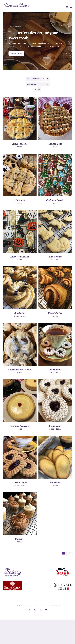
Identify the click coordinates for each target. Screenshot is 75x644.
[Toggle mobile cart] (67, 7)
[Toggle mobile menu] (71, 7)
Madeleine (55, 482)
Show (32, 84)
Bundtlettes (20, 313)
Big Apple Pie (55, 144)
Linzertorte (20, 200)
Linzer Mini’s (55, 370)
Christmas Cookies (55, 200)
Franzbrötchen (55, 313)
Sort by (33, 79)
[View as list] (39, 89)
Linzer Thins (55, 426)
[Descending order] (48, 79)
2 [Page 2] (67, 553)
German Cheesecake (20, 426)
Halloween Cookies (20, 257)
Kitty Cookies (55, 257)
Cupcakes (20, 539)
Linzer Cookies (20, 482)
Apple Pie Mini (20, 144)
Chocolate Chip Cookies (20, 370)
